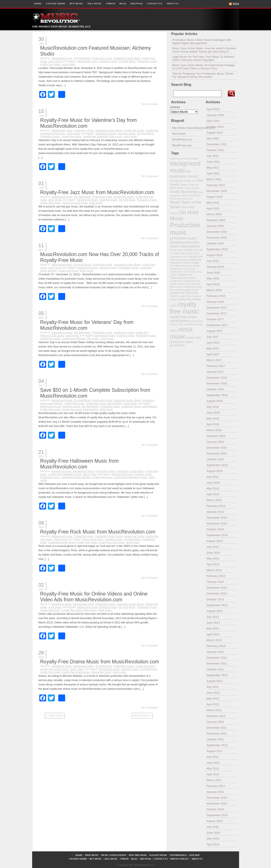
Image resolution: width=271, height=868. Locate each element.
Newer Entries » (142, 716)
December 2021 (217, 144)
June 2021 (213, 162)
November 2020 (217, 191)
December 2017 (217, 308)
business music (108, 61)
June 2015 (213, 483)
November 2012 (217, 663)
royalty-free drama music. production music (87, 672)
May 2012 (213, 698)
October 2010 (215, 809)
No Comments (150, 104)
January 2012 (215, 722)
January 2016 (215, 442)
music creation (192, 188)
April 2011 (213, 774)
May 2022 (213, 138)
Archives (175, 107)
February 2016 (216, 436)
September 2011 (217, 745)
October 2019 (215, 243)
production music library (127, 58)
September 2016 (217, 395)
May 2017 (213, 348)
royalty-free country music (186, 258)
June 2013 (213, 623)
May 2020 (213, 203)
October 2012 (215, 669)
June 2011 (213, 763)
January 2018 (215, 302)
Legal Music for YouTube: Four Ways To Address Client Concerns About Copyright (203, 58)
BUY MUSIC (76, 3)
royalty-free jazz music (75, 203)
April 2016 (213, 424)
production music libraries (76, 477)
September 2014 (217, 535)
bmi (188, 171)
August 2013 (215, 611)
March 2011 (214, 780)
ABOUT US (173, 3)
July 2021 (213, 156)
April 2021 (213, 173)
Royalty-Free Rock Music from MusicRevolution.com (98, 532)
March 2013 (214, 640)
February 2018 (216, 296)
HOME (38, 3)
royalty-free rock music (112, 542)
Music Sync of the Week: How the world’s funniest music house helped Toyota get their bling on (204, 50)
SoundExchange (193, 324)
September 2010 (217, 815)
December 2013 (217, 588)
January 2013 (215, 652)
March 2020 (214, 214)
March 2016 (214, 430)
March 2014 (214, 570)
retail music (177, 250)
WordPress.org (182, 145)
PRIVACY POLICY (180, 859)
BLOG (123, 3)
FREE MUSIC (92, 855)
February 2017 (216, 366)
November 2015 (217, 453)
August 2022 (215, 133)
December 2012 (217, 658)
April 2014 (213, 564)
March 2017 (214, 360)
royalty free (188, 287)
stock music (55, 61)
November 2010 (217, 803)
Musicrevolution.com (181, 198)
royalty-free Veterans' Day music (80, 339)
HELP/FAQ (136, 3)
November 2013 (217, 593)
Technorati (179, 134)
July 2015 (213, 477)
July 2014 (213, 547)
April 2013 (213, 634)
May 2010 (213, 839)
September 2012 (217, 675)
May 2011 (213, 768)
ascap (194, 158)
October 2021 (215, 150)
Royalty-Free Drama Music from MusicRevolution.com (100, 662)
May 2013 (213, 628)
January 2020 (215, 226)
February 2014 (216, 576)
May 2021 (213, 168)
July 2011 (213, 757)
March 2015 (214, 500)
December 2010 (217, 798)
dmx (195, 181)
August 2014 (215, 541)
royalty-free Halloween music (65, 474)
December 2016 (217, 378)
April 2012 (213, 704)
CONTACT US (155, 3)
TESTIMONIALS (178, 855)
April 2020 (213, 208)
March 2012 (214, 710)
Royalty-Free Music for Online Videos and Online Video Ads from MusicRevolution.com (94, 597)
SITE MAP (194, 855)
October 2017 (215, 319)
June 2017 (213, 343)
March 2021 (214, 179)
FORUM (111, 3)
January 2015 (215, 512)
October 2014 (215, 529)
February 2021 (216, 185)
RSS (236, 4)
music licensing (183, 192)
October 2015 (215, 459)
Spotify (174, 330)
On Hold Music (83, 58)
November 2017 (217, 313)
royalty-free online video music (79, 610)
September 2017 (217, 325)
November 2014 (217, 523)
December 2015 (217, 448)
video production (181, 344)
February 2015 (216, 506)
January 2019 (215, 267)
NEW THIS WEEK (138, 855)
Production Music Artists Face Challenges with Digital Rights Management (202, 41)
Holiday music (187, 185)
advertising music (62, 471)
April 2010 (213, 844)
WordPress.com (182, 139)
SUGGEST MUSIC (158, 855)
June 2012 (213, 693)
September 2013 (217, 605)
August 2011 (215, 751)
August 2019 (215, 255)
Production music (102, 58)
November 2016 (217, 383)
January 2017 (215, 372)
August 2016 (215, 401)
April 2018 (213, 284)
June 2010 (213, 833)
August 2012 (215, 681)
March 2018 (214, 290)
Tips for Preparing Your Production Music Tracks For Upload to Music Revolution (203, 75)
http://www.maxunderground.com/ (187, 128)
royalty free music (50, 64)
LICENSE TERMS (56, 3)
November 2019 (217, 238)
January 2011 (215, 792)
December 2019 (217, 232)
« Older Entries (55, 716)
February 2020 (216, 220)
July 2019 (213, 261)
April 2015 (213, 494)
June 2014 (213, 553)
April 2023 (213, 121)
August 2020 (215, 197)
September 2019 (217, 249)
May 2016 (213, 418)
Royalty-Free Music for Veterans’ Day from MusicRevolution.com (87, 325)
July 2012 (213, 687)
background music (62, 58)
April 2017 (213, 354)
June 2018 (213, 273)
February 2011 (216, 786)
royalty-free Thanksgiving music (183, 276)
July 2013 (213, 617)
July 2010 (213, 827)
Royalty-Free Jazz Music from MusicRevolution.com (97, 192)
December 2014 (217, 518)
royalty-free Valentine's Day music (102, 137)
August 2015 (215, 471)
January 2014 (215, 582)
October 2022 (215, 127)
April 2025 (213, 109)
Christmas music (181, 181)
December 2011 (217, 728)
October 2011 (215, 739)
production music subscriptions (139, 406)
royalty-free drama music (54, 669)
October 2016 (215, 389)
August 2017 (215, 331)
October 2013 (215, 599)
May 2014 (213, 558)
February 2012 (216, 716)
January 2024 (215, 115)
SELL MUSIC (95, 3)
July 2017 (213, 337)
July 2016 (213, 407)
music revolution (191, 196)
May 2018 (213, 278)
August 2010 (215, 821)
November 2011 (217, 733)
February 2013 (216, 646)
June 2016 (213, 413)
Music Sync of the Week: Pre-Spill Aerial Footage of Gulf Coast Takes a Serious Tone (203, 67)
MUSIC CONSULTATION (114, 855)
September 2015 (217, 465)
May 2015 (213, 488)
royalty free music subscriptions (104, 403)
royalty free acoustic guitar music (186, 288)
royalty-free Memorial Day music (185, 264)
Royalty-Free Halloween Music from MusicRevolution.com (79, 464)
